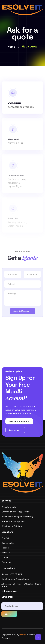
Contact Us (15, 430)
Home (11, 47)
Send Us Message (21, 312)
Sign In (8, 614)
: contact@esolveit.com (15, 579)
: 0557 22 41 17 (12, 574)
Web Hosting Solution (12, 526)
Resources (7, 548)
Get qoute (6, 562)
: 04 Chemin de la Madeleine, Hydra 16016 (21, 585)
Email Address (14, 103)
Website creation (10, 507)
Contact (6, 557)
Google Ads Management (13, 521)
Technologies (8, 543)
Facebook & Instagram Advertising (18, 517)
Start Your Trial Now (19, 421)
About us (6, 553)
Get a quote (30, 46)
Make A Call (13, 140)
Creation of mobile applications (16, 512)
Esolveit (23, 635)
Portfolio (6, 538)
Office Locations (16, 176)
